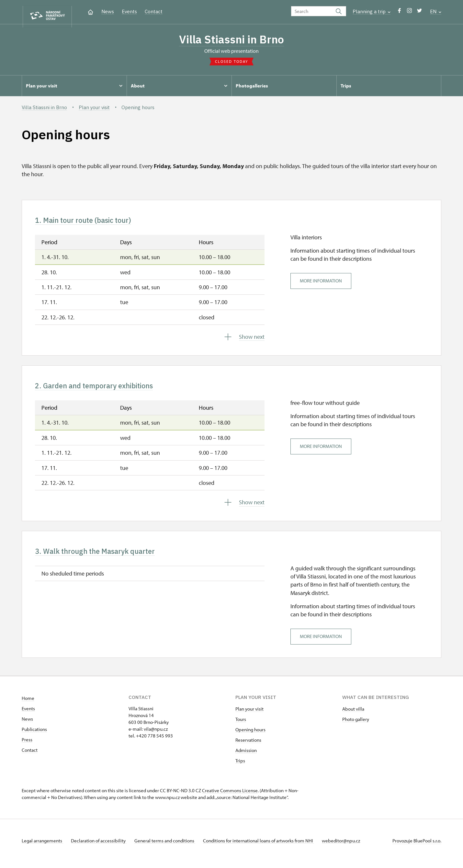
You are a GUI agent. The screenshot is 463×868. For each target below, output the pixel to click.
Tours (241, 725)
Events (129, 11)
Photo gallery (356, 725)
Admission (246, 756)
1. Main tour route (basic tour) (92, 222)
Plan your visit (249, 715)
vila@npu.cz (156, 735)
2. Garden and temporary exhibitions (105, 389)
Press (27, 745)
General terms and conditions (170, 846)
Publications (34, 735)
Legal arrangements (42, 846)
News (108, 11)
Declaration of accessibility (101, 846)
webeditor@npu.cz (351, 846)
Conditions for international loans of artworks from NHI (266, 846)
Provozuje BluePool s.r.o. (417, 846)
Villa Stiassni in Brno (232, 40)
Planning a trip (372, 11)
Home (28, 704)
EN (436, 11)
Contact (154, 11)
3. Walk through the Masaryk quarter (105, 556)
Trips (240, 766)
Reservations (248, 746)
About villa (353, 715)
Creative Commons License (230, 796)
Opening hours (250, 735)
